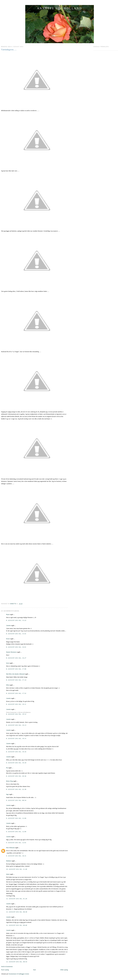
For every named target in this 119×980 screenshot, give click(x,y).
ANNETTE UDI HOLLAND (59, 8)
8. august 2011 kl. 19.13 (16, 725)
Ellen (8, 685)
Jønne (8, 874)
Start (35, 970)
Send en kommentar (7, 966)
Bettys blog (9, 781)
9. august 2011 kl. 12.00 (16, 818)
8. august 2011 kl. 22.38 (16, 789)
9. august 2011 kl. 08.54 (16, 800)
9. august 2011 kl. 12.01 (16, 843)
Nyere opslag (5, 970)
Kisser (8, 639)
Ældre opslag (64, 970)
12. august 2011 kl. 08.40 (17, 925)
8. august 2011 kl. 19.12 (16, 714)
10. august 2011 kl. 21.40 (17, 869)
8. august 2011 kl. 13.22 (16, 620)
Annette (8, 625)
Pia (7, 768)
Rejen (8, 614)
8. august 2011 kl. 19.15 (16, 738)
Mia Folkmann (10, 848)
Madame (9, 861)
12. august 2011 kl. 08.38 (17, 912)
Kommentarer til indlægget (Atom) (19, 974)
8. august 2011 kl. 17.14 (16, 680)
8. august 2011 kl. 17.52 (16, 693)
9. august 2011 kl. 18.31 (16, 856)
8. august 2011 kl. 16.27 (16, 658)
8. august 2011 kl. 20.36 (16, 776)
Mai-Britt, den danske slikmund (15, 674)
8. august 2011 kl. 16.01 (16, 647)
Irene (8, 663)
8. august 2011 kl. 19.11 (16, 704)
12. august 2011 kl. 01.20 (17, 899)
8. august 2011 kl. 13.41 (16, 634)
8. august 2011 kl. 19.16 (16, 752)
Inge (7, 794)
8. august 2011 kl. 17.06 (16, 669)
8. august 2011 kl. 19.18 (16, 763)
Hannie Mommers (11, 652)
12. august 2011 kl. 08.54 (17, 962)
